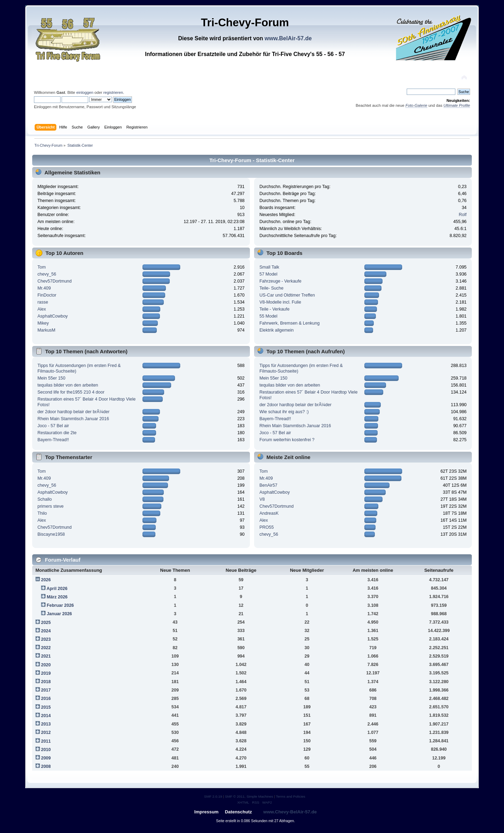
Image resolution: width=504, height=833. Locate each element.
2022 (46, 648)
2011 (46, 741)
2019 (46, 673)
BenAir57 (268, 485)
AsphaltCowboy (53, 316)
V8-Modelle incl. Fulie (280, 302)
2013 (46, 724)
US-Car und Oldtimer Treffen (287, 295)
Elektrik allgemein (276, 330)
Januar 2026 (59, 614)
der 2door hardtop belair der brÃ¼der (73, 412)
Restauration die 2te (57, 433)
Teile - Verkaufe (274, 309)
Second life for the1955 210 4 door (71, 392)
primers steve (51, 506)
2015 (46, 707)
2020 (46, 665)
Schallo (45, 499)
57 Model (268, 274)
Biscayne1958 (51, 534)
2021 (46, 656)
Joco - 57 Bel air (53, 426)
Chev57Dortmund (55, 281)
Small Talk (269, 267)
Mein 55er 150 (51, 378)
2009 (46, 758)
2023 (46, 639)
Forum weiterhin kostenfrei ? (287, 440)
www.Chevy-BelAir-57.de (290, 812)
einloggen (85, 92)
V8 (262, 499)
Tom (42, 267)
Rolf (463, 215)
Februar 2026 (60, 605)
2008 (46, 766)
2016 (46, 699)
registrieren (113, 92)
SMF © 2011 (235, 796)
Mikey (43, 323)
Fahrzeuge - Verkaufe (280, 281)
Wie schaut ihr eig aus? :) (284, 412)
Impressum (206, 812)
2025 (46, 623)
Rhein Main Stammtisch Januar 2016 (73, 419)
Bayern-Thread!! (53, 440)
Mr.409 (44, 288)
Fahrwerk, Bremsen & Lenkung (289, 323)
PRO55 (267, 527)
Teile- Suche (271, 288)
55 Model (268, 316)
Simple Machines (260, 796)
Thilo (42, 513)
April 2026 (57, 589)
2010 (46, 750)
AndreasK (269, 513)
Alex (42, 309)
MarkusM (46, 330)
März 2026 (57, 597)
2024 (46, 631)
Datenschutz (238, 812)
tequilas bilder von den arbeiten (68, 385)
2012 (46, 733)
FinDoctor (47, 295)
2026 (46, 580)
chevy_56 (47, 274)
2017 (46, 690)
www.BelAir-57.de (288, 38)
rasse (43, 302)
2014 (46, 716)
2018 (46, 682)
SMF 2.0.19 (213, 796)
